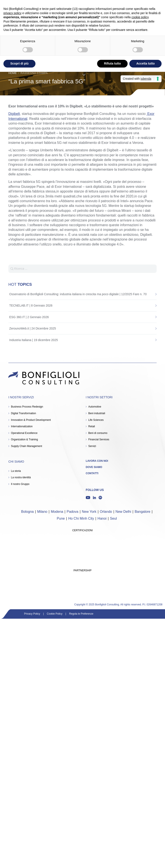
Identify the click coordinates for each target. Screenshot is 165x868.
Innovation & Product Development (31, 420)
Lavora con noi (97, 461)
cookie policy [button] (140, 17)
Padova (72, 512)
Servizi (92, 446)
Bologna (27, 512)
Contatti (92, 473)
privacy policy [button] (12, 13)
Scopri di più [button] (19, 63)
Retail (92, 426)
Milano (42, 512)
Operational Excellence (24, 433)
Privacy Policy (32, 614)
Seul (113, 518)
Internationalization (22, 426)
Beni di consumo (98, 433)
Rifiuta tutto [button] (112, 63)
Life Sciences (96, 420)
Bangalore (143, 512)
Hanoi (102, 518)
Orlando (106, 512)
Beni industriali (97, 413)
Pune (61, 518)
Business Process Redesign (27, 407)
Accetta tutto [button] (145, 63)
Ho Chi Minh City (81, 518)
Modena (57, 512)
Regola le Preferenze (81, 614)
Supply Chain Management (27, 446)
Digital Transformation (24, 413)
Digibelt (14, 114)
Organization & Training (24, 439)
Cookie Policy (55, 614)
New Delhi (123, 512)
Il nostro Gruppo (20, 484)
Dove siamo (94, 467)
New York (89, 512)
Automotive (95, 407)
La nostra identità (21, 477)
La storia (16, 471)
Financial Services (99, 439)
